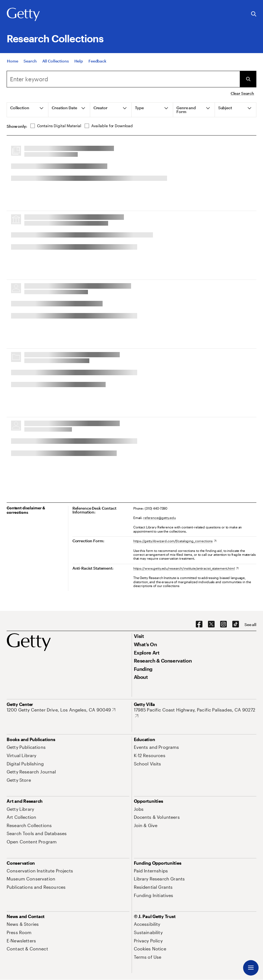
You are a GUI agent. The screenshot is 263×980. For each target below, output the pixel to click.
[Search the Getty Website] (254, 14)
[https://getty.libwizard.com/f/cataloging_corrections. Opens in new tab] (175, 541)
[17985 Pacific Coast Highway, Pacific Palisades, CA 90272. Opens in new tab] (195, 713)
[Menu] (251, 968)
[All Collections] (56, 61)
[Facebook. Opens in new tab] (199, 624)
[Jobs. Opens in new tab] (139, 809)
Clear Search (242, 93)
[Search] (30, 61)
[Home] (12, 61)
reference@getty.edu (160, 518)
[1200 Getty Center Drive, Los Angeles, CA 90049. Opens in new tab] (61, 710)
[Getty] (23, 15)
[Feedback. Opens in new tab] (97, 61)
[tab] (28, 110)
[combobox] (123, 79)
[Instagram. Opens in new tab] (223, 624)
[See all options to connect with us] (250, 625)
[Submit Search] (248, 79)
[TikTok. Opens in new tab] (236, 624)
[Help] (79, 61)
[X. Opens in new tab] (211, 624)
